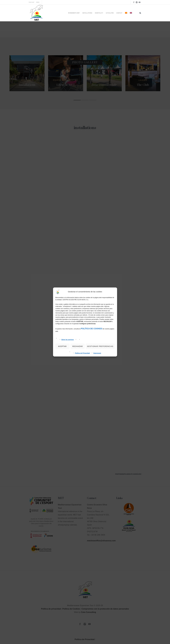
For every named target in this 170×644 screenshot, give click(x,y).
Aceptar (62, 346)
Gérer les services (68, 340)
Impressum (97, 353)
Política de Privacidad (82, 353)
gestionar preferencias (100, 346)
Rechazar (78, 346)
